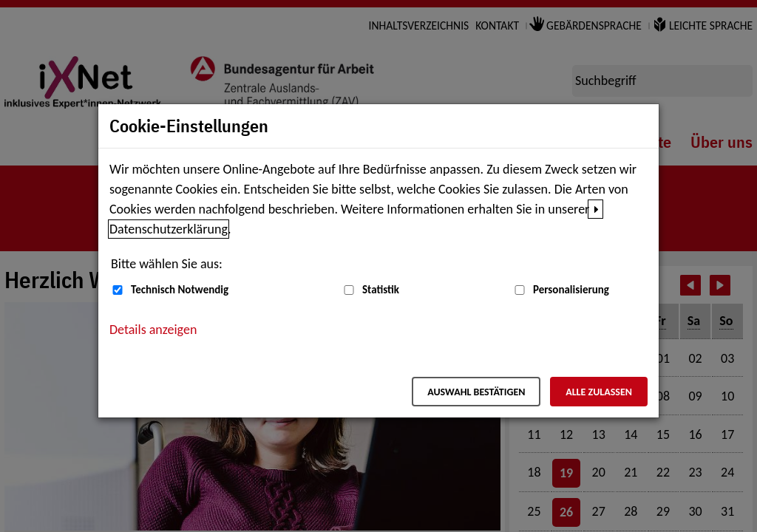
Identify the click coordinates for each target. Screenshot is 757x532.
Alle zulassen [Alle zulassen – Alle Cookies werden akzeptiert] (599, 392)
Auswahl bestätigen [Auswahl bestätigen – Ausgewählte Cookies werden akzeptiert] (476, 392)
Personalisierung (571, 290)
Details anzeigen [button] (153, 330)
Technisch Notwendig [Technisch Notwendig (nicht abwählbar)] (180, 290)
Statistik (381, 290)
